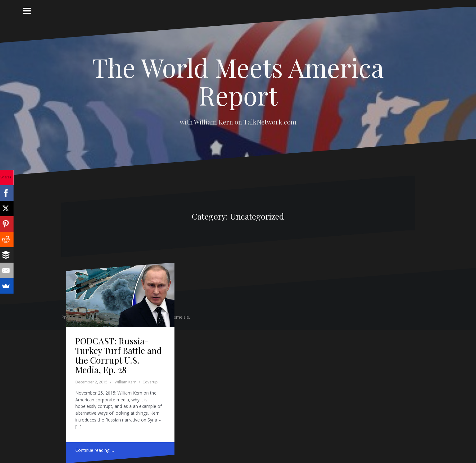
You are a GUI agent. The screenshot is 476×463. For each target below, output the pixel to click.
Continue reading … (95, 450)
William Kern (126, 382)
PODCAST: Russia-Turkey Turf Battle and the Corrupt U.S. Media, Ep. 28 (119, 355)
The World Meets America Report (238, 81)
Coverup (150, 382)
